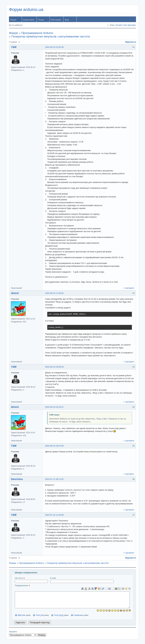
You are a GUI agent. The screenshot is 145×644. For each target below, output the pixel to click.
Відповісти (131, 42)
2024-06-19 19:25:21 (54, 407)
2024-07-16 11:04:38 (54, 515)
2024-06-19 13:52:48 (54, 47)
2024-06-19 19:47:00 (54, 446)
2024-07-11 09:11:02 (54, 479)
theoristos (17, 479)
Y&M (14, 47)
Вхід (67, 20)
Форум (13, 20)
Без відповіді (130, 25)
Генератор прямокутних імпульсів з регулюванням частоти (51, 36)
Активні (119, 25)
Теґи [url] (40, 615)
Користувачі (29, 20)
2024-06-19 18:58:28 (54, 367)
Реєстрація (56, 20)
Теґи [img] (59, 615)
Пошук (41, 20)
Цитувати (130, 288)
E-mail (82, 580)
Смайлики (78, 615)
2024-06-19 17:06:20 (54, 293)
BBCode (21, 615)
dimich (15, 293)
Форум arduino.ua (26, 10)
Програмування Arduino (37, 33)
